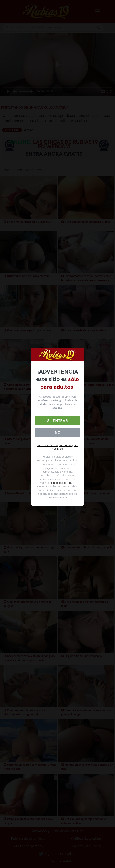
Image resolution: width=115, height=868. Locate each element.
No (58, 433)
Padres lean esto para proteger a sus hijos (57, 447)
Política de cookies (60, 483)
